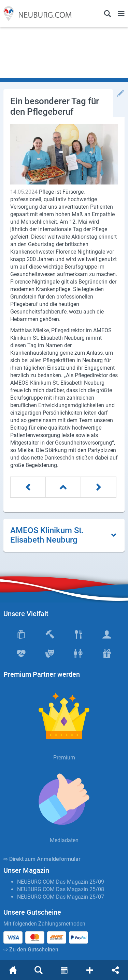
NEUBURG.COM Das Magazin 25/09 (61, 882)
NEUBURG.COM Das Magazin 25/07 (61, 897)
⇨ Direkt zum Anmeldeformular (42, 859)
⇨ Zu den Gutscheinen (31, 950)
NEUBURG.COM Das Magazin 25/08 (61, 889)
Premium (64, 758)
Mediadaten (64, 840)
